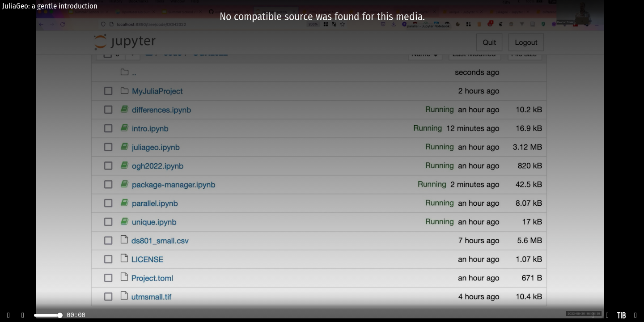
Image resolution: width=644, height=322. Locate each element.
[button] (593, 315)
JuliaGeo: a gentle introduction (50, 6)
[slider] (60, 315)
